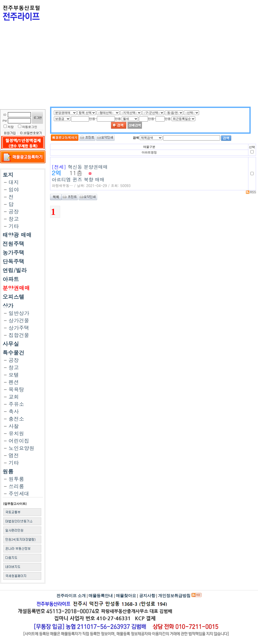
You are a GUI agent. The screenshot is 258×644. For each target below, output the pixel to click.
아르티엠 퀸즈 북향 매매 (149, 174)
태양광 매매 (17, 235)
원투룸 (16, 479)
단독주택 (13, 261)
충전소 (16, 419)
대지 (14, 182)
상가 (8, 306)
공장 (14, 211)
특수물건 (13, 353)
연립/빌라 (15, 270)
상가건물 (19, 320)
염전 (14, 455)
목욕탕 (16, 389)
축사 (14, 411)
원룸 (8, 471)
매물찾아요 (126, 596)
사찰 (14, 426)
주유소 (16, 404)
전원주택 (13, 244)
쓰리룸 (16, 486)
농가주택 (13, 252)
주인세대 (19, 493)
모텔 (14, 375)
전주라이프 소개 (71, 596)
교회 (14, 397)
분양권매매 (16, 288)
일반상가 (19, 313)
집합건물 (19, 335)
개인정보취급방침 (174, 596)
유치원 (16, 433)
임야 (14, 189)
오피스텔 (13, 297)
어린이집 (19, 441)
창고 (14, 219)
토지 (8, 175)
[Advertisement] (119, 71)
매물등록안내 (101, 596)
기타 (14, 226)
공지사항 (147, 596)
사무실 (11, 344)
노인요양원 (21, 448)
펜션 (14, 382)
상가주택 (19, 328)
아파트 (11, 279)
